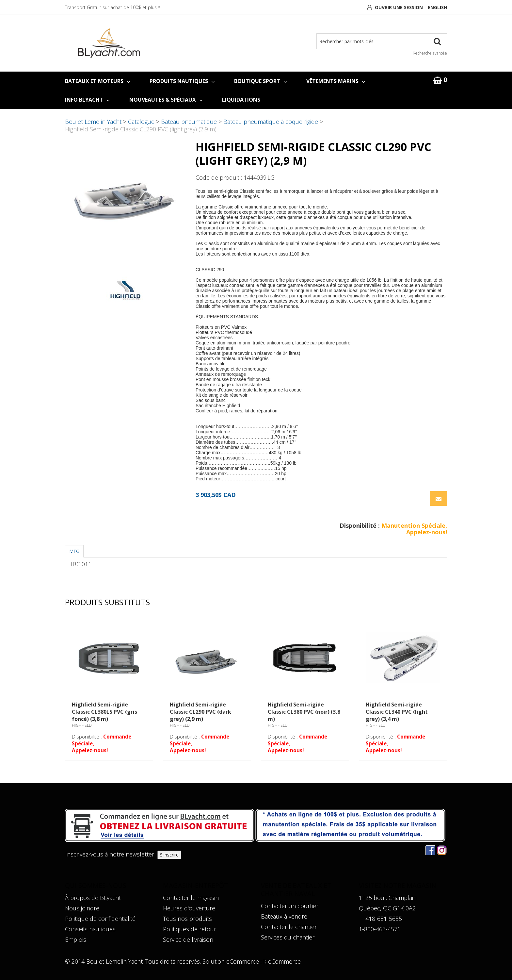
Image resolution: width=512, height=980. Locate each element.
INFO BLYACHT (87, 100)
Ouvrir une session (399, 7)
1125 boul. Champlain (388, 898)
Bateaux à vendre (284, 916)
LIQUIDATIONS (241, 100)
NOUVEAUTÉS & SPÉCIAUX (166, 100)
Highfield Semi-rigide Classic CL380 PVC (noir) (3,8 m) (304, 712)
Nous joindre (82, 908)
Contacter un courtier (290, 906)
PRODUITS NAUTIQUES (182, 81)
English (437, 7)
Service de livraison (188, 939)
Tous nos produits (187, 919)
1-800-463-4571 (380, 929)
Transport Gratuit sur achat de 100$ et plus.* (112, 7)
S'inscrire (169, 855)
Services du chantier (288, 937)
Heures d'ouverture (189, 908)
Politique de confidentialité (100, 919)
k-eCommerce (282, 961)
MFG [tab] (74, 551)
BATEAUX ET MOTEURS (97, 81)
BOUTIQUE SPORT (260, 81)
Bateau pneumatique (189, 122)
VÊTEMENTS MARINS (336, 81)
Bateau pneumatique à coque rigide (271, 122)
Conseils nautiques (90, 929)
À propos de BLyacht (93, 898)
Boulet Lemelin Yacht (93, 122)
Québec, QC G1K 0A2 (387, 908)
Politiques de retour (190, 929)
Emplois (76, 939)
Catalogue (141, 122)
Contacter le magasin (191, 898)
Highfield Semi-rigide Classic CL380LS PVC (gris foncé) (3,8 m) (104, 712)
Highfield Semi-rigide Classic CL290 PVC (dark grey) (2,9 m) (200, 712)
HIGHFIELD (82, 725)
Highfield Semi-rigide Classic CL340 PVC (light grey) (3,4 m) (397, 712)
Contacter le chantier (289, 927)
